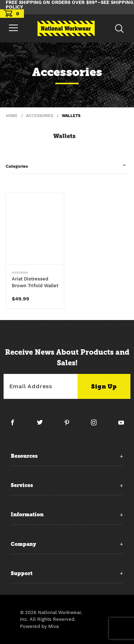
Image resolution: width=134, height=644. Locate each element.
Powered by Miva (39, 626)
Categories (17, 166)
